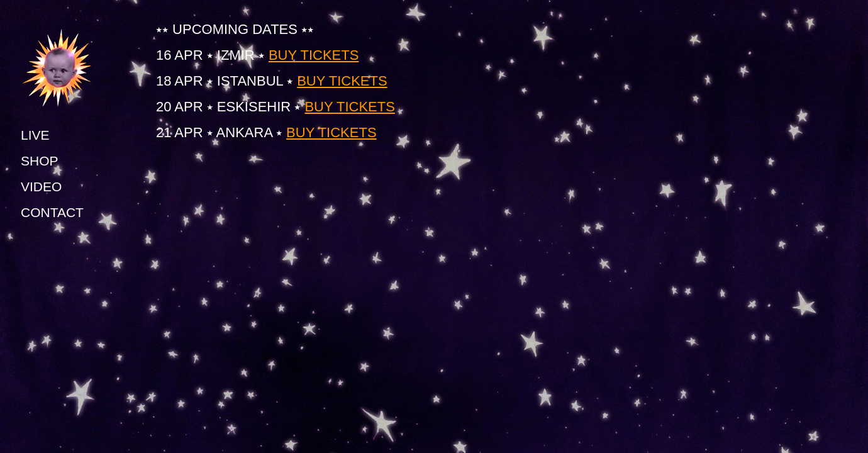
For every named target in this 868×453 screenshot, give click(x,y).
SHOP (40, 161)
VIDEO (41, 187)
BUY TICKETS (314, 55)
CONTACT (52, 212)
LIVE (35, 135)
